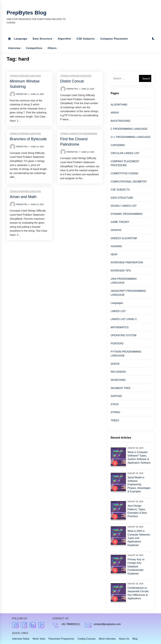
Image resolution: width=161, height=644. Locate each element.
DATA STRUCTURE (122, 198)
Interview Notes (21, 639)
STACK (115, 404)
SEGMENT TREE (121, 388)
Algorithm (66, 39)
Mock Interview (107, 639)
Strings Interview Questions (25, 76)
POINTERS (117, 344)
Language (22, 39)
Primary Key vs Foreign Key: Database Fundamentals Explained (136, 567)
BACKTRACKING (121, 121)
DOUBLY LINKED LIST (124, 206)
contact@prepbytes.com (107, 624)
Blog (135, 639)
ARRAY (115, 113)
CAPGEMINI (118, 145)
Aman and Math (23, 197)
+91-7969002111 (71, 624)
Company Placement (114, 39)
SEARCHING (118, 380)
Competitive (35, 48)
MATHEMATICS (120, 327)
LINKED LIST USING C (124, 319)
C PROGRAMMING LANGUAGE (129, 129)
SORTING (116, 396)
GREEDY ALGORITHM (124, 238)
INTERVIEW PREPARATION (127, 262)
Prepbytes (22, 94)
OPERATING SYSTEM (124, 335)
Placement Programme (61, 639)
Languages (117, 303)
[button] (153, 39)
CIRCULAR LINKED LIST (125, 153)
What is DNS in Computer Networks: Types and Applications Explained (139, 538)
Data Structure (44, 39)
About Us (124, 639)
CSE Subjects (87, 39)
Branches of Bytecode (28, 139)
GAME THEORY (120, 222)
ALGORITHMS (119, 105)
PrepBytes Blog (26, 13)
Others (53, 48)
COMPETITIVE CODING (125, 173)
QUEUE (115, 364)
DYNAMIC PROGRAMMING (127, 214)
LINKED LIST (118, 311)
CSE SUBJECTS (120, 190)
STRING (115, 412)
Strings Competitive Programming (79, 134)
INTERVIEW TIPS (121, 271)
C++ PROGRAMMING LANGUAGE (131, 137)
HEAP (114, 254)
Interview (15, 48)
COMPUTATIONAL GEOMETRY (129, 182)
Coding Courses (87, 639)
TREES (115, 420)
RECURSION (118, 372)
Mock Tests (39, 639)
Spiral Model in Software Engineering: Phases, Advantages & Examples (139, 485)
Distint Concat (72, 81)
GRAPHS (116, 230)
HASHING (116, 246)
